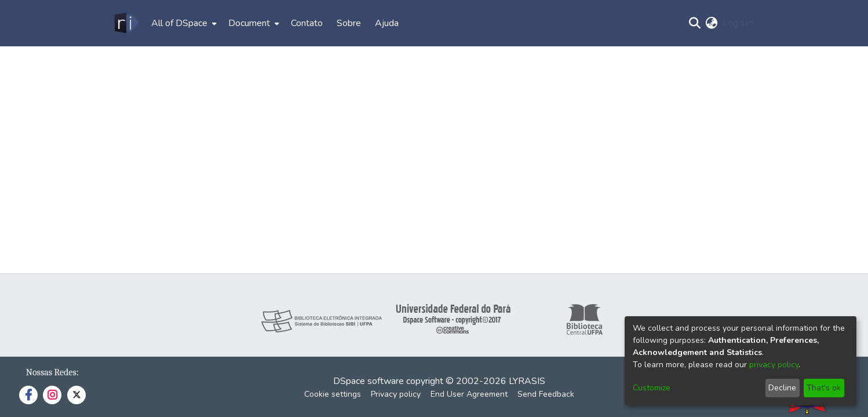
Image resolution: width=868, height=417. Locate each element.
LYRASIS (527, 381)
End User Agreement (469, 394)
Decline (782, 388)
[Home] (126, 23)
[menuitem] (183, 23)
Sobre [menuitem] (349, 23)
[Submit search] (695, 23)
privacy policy (774, 365)
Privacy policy (396, 394)
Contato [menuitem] (307, 23)
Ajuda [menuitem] (387, 23)
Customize (652, 388)
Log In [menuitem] (735, 23)
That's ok (824, 388)
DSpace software (369, 381)
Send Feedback (546, 394)
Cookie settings (333, 394)
